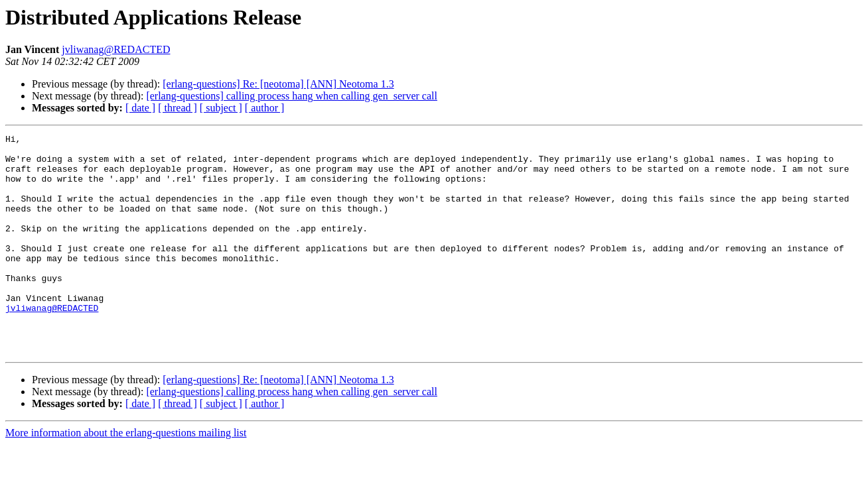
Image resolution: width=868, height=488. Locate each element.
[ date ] (140, 108)
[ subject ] (221, 108)
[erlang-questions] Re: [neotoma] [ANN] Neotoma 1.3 (278, 84)
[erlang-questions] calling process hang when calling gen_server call (292, 96)
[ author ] (265, 108)
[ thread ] (178, 108)
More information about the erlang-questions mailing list (126, 476)
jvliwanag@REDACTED (116, 49)
